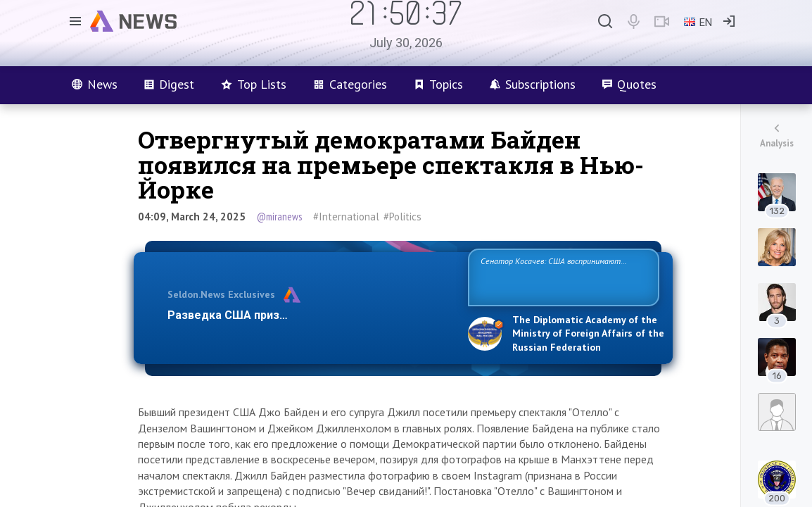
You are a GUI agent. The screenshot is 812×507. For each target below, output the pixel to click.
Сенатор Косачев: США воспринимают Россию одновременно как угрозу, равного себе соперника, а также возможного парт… (561, 276)
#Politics (402, 217)
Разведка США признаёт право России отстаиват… (310, 315)
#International (346, 217)
